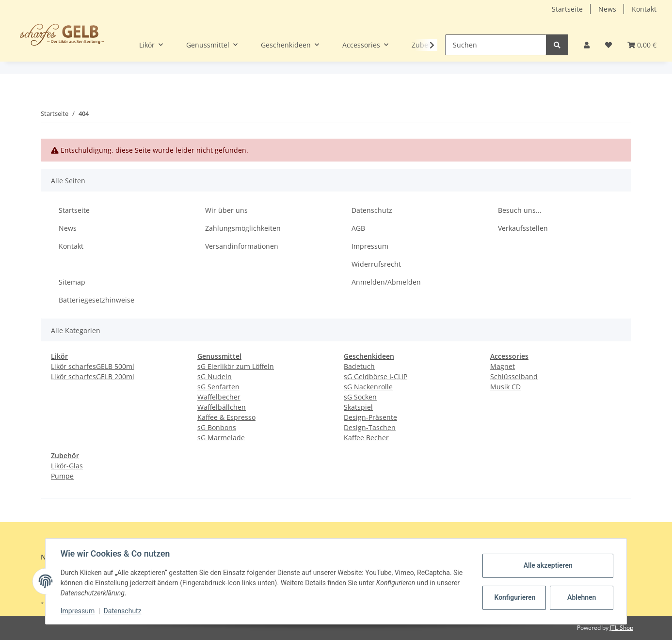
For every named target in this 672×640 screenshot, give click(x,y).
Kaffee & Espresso (226, 417)
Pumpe (62, 476)
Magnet (503, 366)
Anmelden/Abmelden (386, 282)
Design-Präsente (370, 417)
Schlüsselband (514, 376)
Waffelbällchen (222, 407)
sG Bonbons (217, 427)
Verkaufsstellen (523, 228)
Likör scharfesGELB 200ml (93, 376)
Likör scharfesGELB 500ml (93, 366)
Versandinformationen (242, 246)
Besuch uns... (520, 210)
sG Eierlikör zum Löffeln (236, 366)
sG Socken (360, 397)
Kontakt (644, 9)
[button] (587, 45)
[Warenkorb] (642, 45)
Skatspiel (358, 407)
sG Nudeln (215, 376)
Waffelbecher (219, 397)
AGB (358, 228)
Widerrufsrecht (376, 264)
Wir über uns (226, 210)
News (607, 9)
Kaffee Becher (366, 438)
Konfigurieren (515, 597)
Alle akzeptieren (547, 565)
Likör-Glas (67, 466)
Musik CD (505, 387)
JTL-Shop (622, 628)
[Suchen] (496, 45)
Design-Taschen (370, 427)
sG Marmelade (221, 438)
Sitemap (72, 282)
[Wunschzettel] (608, 45)
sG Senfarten (218, 387)
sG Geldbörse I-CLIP (376, 376)
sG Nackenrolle (368, 387)
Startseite (567, 9)
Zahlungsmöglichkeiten (243, 228)
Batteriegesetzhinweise (96, 300)
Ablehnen (581, 597)
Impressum (370, 246)
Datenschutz (372, 210)
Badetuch (359, 366)
